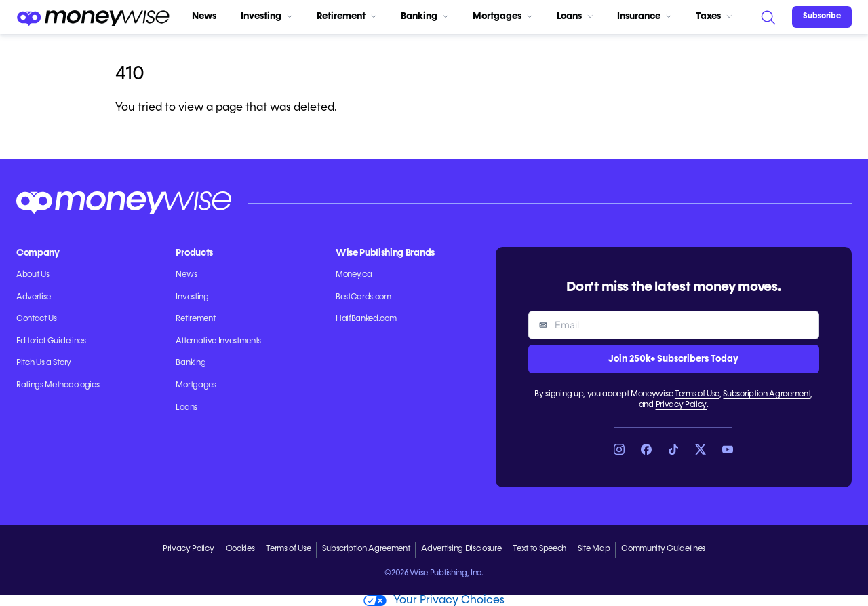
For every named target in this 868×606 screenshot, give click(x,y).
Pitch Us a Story (44, 363)
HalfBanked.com (366, 319)
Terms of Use (697, 394)
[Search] (768, 17)
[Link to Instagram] (619, 449)
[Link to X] (701, 449)
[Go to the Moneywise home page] (93, 17)
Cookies (240, 549)
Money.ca (354, 275)
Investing (267, 16)
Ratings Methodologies (58, 385)
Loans (575, 16)
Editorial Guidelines (51, 341)
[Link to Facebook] (646, 449)
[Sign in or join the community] (822, 17)
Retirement (347, 16)
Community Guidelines (663, 549)
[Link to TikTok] (673, 449)
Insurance (644, 16)
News (204, 16)
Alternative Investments (218, 341)
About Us (33, 275)
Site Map (594, 549)
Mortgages (502, 16)
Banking (425, 16)
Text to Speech (539, 549)
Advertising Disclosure (461, 549)
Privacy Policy (682, 405)
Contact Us (37, 319)
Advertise (34, 297)
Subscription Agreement (767, 394)
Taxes (714, 16)
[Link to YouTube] (728, 449)
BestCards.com (363, 297)
